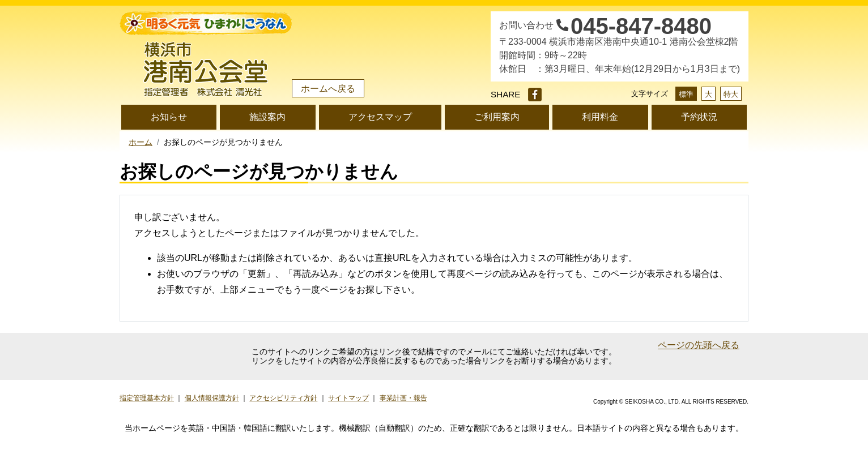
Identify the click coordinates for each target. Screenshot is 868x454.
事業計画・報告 (403, 398)
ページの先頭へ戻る (699, 345)
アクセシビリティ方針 (283, 398)
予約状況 (699, 117)
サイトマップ (348, 398)
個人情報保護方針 (212, 398)
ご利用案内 (497, 117)
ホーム (141, 142)
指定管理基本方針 (147, 398)
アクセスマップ (380, 117)
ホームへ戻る (328, 89)
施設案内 (267, 117)
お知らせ (169, 117)
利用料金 (600, 117)
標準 (686, 94)
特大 (731, 94)
